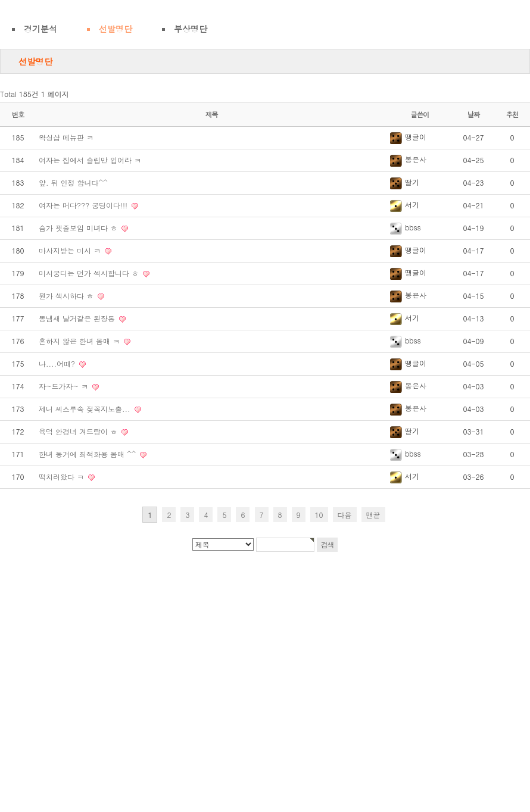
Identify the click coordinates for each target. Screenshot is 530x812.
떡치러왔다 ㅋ (63, 477)
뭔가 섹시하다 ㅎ (67, 296)
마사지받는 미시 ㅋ (71, 250)
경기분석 (40, 29)
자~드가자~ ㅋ (65, 386)
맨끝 (373, 515)
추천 (512, 114)
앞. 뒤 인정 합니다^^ (73, 182)
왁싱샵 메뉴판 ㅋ (66, 137)
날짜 (474, 114)
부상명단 (191, 29)
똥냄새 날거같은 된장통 (78, 318)
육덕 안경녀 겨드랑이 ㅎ (79, 431)
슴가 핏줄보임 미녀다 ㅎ (79, 228)
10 (319, 515)
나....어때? (58, 363)
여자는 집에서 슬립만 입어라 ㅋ (90, 160)
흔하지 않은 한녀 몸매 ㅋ (80, 341)
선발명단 (116, 29)
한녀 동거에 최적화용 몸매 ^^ (88, 454)
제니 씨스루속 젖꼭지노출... (86, 409)
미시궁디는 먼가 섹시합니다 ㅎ (90, 273)
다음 (345, 515)
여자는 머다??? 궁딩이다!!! (84, 205)
